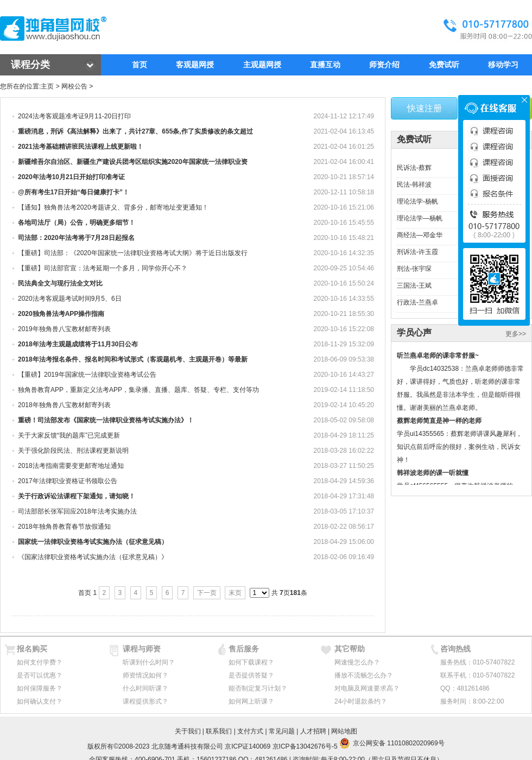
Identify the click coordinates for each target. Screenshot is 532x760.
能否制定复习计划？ (258, 688)
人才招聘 (313, 731)
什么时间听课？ (145, 688)
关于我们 (188, 731)
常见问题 (282, 731)
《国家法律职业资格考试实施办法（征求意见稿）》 (93, 557)
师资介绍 (384, 65)
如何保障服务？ (40, 688)
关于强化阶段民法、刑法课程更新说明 (73, 451)
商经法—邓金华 (420, 235)
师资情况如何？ (145, 675)
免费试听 (444, 65)
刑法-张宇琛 (414, 269)
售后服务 (244, 649)
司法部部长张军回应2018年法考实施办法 (77, 511)
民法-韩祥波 (414, 185)
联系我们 (219, 731)
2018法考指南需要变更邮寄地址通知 (71, 466)
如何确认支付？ (40, 701)
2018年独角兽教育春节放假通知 (64, 527)
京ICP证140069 (248, 746)
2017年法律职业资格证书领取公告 (68, 481)
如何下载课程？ (251, 662)
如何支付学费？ (40, 662)
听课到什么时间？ (149, 662)
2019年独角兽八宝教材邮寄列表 (64, 329)
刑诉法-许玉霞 (417, 252)
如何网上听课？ (251, 701)
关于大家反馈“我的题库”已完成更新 (69, 435)
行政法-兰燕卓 (417, 302)
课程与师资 (142, 649)
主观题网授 (262, 65)
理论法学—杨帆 (420, 218)
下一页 (207, 593)
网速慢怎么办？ (357, 662)
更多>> (516, 334)
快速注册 (425, 108)
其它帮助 (350, 649)
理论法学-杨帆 (417, 201)
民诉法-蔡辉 (414, 168)
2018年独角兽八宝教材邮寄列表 (64, 405)
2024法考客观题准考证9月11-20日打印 (74, 116)
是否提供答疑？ (251, 675)
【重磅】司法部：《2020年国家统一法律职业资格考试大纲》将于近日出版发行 (133, 253)
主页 (47, 86)
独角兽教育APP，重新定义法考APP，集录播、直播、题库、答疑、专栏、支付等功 (138, 390)
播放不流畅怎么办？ (364, 675)
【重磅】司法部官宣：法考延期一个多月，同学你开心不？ (103, 268)
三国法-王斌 (414, 286)
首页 (140, 65)
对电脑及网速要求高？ (367, 688)
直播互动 (325, 65)
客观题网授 (195, 65)
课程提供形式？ (145, 701)
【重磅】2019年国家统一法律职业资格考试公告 (87, 375)
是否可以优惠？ (40, 675)
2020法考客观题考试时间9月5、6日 (70, 299)
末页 (235, 593)
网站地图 (344, 731)
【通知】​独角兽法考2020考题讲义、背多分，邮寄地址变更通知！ (113, 207)
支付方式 (250, 731)
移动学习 (503, 65)
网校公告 (74, 86)
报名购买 (32, 649)
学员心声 (414, 332)
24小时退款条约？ (361, 701)
